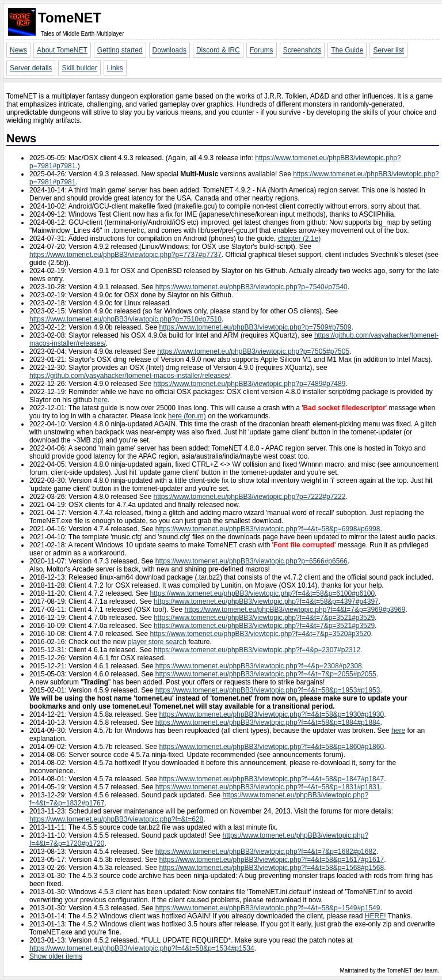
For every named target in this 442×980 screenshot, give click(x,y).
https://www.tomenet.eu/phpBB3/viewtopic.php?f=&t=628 (116, 819)
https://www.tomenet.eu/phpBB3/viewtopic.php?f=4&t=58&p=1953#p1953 (268, 690)
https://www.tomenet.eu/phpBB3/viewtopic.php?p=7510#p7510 (125, 319)
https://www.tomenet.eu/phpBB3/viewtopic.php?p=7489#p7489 (249, 384)
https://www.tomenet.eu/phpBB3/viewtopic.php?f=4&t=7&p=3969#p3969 (295, 610)
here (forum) (187, 416)
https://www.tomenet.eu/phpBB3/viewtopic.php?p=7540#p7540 (252, 287)
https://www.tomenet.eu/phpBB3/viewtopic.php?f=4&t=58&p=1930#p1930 (272, 714)
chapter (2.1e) (300, 239)
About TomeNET (62, 50)
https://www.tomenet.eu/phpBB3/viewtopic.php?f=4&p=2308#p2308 (259, 666)
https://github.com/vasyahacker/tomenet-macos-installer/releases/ (130, 376)
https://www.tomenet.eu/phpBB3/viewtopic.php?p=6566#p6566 (252, 561)
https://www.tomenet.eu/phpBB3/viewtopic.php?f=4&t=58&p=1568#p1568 (272, 868)
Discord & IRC (218, 50)
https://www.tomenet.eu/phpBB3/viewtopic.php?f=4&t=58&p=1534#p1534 (142, 948)
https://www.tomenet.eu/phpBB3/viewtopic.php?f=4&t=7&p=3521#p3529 (264, 618)
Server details (31, 68)
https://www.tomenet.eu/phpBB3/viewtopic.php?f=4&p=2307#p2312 (257, 650)
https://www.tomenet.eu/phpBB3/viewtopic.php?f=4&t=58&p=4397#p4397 (266, 601)
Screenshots (302, 50)
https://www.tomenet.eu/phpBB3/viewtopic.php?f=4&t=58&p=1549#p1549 (268, 908)
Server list (388, 50)
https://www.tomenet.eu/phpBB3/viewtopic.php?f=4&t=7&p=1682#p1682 (266, 852)
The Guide (347, 50)
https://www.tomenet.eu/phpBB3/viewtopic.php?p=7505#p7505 (253, 351)
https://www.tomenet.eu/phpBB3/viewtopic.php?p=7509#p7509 (256, 327)
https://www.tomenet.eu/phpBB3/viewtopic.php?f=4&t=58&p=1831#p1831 (268, 787)
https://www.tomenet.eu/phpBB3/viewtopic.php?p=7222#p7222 (249, 497)
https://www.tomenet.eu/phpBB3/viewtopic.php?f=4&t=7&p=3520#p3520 (260, 634)
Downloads (169, 50)
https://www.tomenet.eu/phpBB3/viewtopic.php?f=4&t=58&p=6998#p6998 (268, 529)
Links (115, 68)
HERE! (376, 916)
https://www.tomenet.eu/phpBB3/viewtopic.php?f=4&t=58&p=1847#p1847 (272, 779)
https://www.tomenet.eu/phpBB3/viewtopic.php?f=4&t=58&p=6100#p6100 (262, 593)
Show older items (56, 956)
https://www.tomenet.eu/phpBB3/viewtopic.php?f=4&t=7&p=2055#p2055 (266, 674)
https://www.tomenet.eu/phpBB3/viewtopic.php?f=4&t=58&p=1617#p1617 (272, 860)
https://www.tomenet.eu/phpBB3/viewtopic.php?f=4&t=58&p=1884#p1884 (268, 722)
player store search (157, 642)
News (18, 50)
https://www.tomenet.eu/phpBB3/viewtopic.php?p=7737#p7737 (125, 255)
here (101, 400)
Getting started (120, 50)
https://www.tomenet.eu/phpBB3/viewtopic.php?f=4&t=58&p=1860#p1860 (272, 747)
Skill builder (79, 68)
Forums (262, 50)
